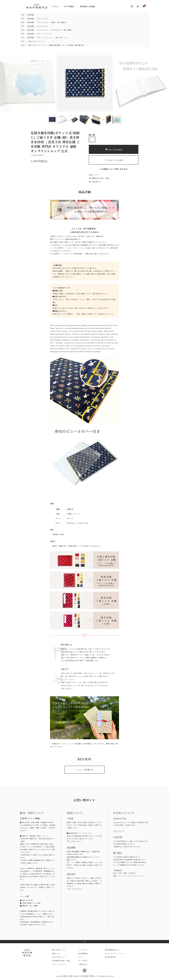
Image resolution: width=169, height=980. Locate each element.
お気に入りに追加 (114, 160)
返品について (94, 175)
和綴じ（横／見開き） (59, 22)
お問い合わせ (83, 964)
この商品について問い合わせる (114, 169)
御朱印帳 (31, 15)
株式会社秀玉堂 (110, 957)
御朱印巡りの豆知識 (87, 6)
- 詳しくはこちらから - (75, 889)
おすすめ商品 (69, 6)
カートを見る (83, 961)
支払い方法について (59, 957)
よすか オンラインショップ (115, 953)
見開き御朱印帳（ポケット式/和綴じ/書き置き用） (67, 45)
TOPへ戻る (84, 942)
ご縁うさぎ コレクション (36, 41)
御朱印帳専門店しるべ (112, 950)
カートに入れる (114, 150)
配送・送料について (59, 950)
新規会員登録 (83, 953)
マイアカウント (84, 950)
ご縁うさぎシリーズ (61, 38)
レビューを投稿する (85, 770)
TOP (23, 15)
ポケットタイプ (43, 19)
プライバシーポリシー (60, 964)
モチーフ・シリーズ (44, 34)
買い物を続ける (95, 182)
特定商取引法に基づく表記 (99, 178)
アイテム (54, 6)
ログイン (81, 957)
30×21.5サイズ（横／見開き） (63, 30)
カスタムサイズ (43, 26)
